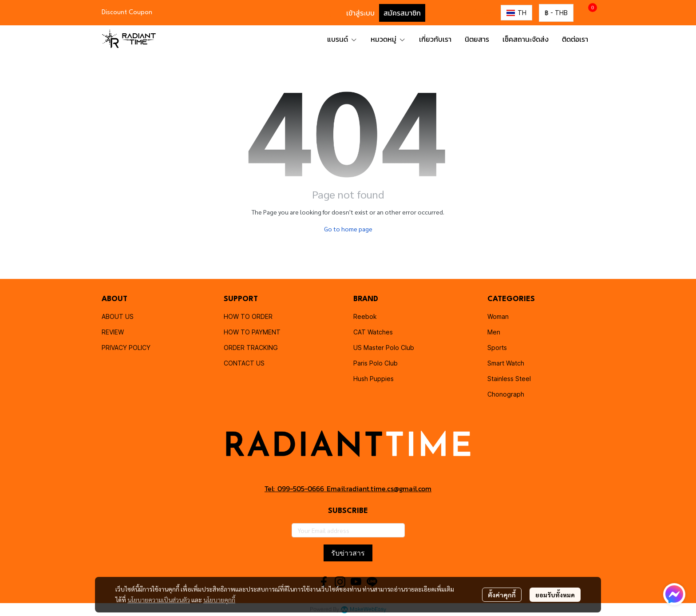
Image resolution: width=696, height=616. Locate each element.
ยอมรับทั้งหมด (555, 595)
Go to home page (348, 229)
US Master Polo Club (384, 348)
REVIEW (113, 332)
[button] (328, 13)
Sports (497, 348)
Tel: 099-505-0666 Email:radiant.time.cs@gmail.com (348, 489)
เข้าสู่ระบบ (360, 13)
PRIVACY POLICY (126, 348)
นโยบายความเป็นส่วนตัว (159, 600)
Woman (498, 316)
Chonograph (506, 394)
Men (494, 332)
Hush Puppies (374, 379)
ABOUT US (118, 316)
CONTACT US (244, 363)
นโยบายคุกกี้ (219, 600)
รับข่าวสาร (348, 553)
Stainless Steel (509, 379)
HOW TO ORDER (248, 316)
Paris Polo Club (376, 363)
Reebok (365, 316)
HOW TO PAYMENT (252, 332)
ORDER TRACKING (251, 348)
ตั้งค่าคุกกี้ (502, 595)
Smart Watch (506, 363)
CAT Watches (373, 332)
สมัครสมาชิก (402, 13)
